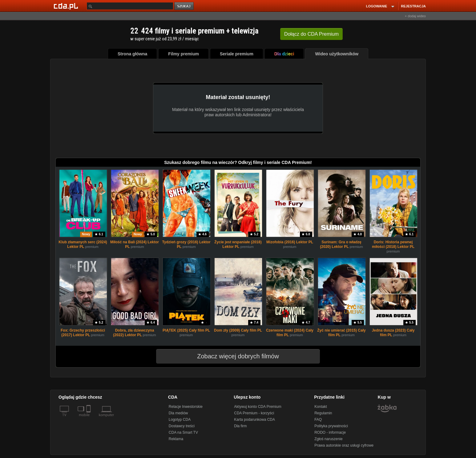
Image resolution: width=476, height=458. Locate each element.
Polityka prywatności (331, 426)
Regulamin (323, 413)
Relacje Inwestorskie (186, 407)
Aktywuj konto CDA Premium (258, 407)
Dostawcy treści (182, 426)
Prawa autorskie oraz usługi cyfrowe (344, 445)
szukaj (184, 6)
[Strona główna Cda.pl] (67, 6)
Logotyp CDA (180, 420)
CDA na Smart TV (183, 432)
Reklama (176, 439)
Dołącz (311, 34)
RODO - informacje (330, 432)
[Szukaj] (130, 6)
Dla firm (240, 426)
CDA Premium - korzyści (254, 413)
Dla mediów (178, 413)
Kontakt (321, 407)
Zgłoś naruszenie (328, 439)
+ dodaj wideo (415, 16)
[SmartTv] (89, 419)
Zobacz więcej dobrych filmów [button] (234, 356)
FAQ (318, 420)
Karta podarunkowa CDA (254, 420)
